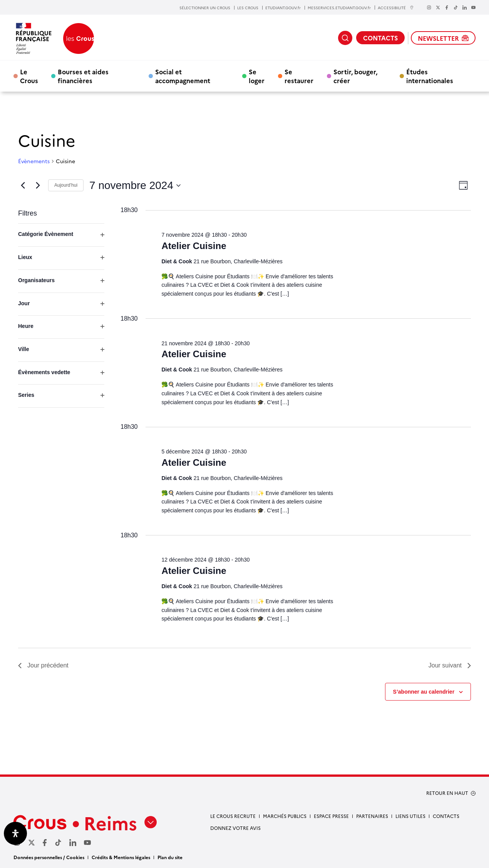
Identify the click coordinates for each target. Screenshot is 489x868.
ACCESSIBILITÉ (396, 8)
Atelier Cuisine (194, 246)
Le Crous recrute (233, 816)
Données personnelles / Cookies (49, 857)
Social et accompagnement (183, 76)
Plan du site (170, 857)
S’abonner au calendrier (424, 692)
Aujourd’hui (66, 185)
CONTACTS (380, 38)
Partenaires (372, 816)
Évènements (34, 161)
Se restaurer (299, 76)
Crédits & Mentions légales (121, 857)
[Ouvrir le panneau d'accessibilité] (15, 833)
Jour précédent (43, 665)
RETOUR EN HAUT (447, 793)
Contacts (446, 816)
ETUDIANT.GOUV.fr (283, 8)
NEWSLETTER (443, 38)
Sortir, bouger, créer (355, 76)
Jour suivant (450, 665)
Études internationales (430, 76)
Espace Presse (331, 816)
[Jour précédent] (23, 186)
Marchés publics (285, 816)
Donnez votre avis (235, 828)
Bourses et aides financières (83, 76)
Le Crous (29, 76)
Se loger (257, 76)
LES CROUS (248, 8)
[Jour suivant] (38, 186)
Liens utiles (410, 816)
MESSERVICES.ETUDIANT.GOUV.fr (339, 8)
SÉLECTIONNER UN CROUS (205, 8)
